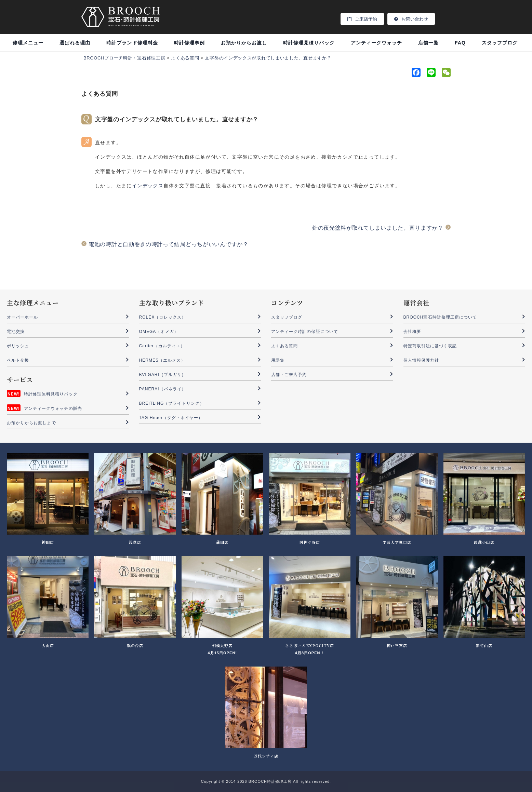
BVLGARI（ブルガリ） (163, 375)
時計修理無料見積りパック (51, 394)
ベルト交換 (18, 360)
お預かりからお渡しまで (31, 423)
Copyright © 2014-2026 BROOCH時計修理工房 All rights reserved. (266, 781)
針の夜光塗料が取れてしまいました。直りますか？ (378, 228)
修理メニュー (28, 43)
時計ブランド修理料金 (132, 43)
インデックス (148, 186)
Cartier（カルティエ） (162, 346)
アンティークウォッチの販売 (53, 408)
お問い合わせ (411, 19)
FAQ (460, 43)
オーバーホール (22, 317)
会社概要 (412, 332)
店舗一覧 (428, 43)
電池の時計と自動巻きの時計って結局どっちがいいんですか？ (169, 244)
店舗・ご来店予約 (289, 375)
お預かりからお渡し (244, 43)
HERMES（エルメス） (162, 360)
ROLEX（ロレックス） (163, 317)
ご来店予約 (362, 19)
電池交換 (16, 332)
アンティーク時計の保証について (305, 332)
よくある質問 (284, 346)
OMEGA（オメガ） (159, 332)
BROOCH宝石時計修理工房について (440, 317)
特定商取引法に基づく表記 (430, 346)
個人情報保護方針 (421, 360)
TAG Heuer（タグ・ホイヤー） (171, 418)
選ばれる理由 (75, 43)
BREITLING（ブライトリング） (172, 403)
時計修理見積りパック (309, 43)
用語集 (278, 360)
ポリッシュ (18, 346)
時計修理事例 (189, 43)
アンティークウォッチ (377, 43)
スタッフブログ (500, 43)
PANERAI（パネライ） (163, 389)
